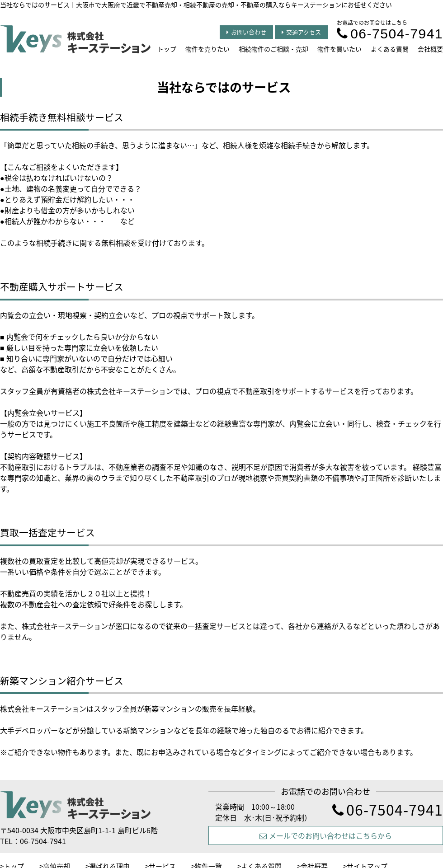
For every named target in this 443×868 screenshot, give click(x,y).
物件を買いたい (339, 49)
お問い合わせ (246, 32)
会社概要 (430, 49)
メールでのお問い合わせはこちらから (326, 835)
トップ (167, 49)
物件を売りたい (207, 49)
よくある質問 (390, 49)
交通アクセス (301, 32)
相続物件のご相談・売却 (273, 49)
